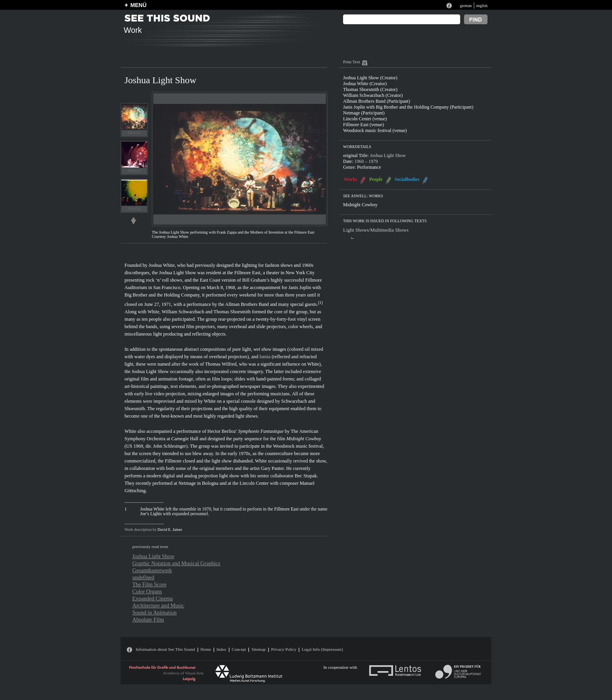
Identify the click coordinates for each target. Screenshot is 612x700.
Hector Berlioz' (222, 431)
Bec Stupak (306, 476)
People (376, 179)
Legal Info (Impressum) (322, 649)
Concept (239, 649)
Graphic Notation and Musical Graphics (176, 563)
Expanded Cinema (153, 598)
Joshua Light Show (177, 273)
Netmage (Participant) (364, 113)
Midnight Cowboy (304, 439)
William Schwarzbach (183, 312)
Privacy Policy (284, 649)
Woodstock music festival (298, 446)
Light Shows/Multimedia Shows (376, 230)
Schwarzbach (294, 401)
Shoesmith (135, 409)
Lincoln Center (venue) (365, 119)
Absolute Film (148, 620)
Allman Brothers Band (247, 304)
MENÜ (138, 5)
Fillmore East (247, 273)
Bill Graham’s (256, 280)
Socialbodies (407, 179)
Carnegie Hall (185, 439)
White (153, 312)
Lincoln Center (254, 483)
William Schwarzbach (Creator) (373, 95)
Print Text (351, 62)
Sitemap (258, 649)
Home (206, 649)
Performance (369, 167)
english (482, 6)
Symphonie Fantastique (261, 431)
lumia (265, 357)
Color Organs (147, 591)
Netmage (187, 483)
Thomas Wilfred (221, 364)
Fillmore (173, 461)
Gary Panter (272, 468)
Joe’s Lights (151, 514)
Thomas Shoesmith (232, 312)
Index (221, 649)
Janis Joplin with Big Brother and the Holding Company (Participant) (408, 107)
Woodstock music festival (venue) (375, 130)
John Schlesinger (169, 446)
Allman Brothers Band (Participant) (377, 101)
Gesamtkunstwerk (152, 570)
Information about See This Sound (165, 649)
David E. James (170, 529)
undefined (143, 577)
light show (222, 461)
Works (350, 179)
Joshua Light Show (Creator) (370, 78)
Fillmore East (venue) (364, 125)
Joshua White (162, 265)
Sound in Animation (154, 612)
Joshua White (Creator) (365, 84)
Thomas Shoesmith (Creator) (370, 89)
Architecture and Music (158, 605)
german (466, 6)
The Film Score (149, 584)
